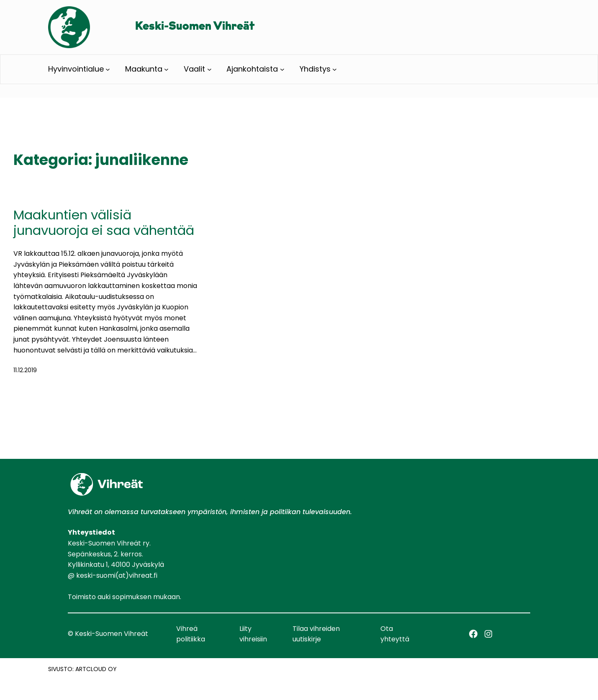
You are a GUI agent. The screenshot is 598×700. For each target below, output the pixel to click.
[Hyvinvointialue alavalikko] (108, 69)
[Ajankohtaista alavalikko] (282, 69)
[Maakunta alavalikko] (166, 69)
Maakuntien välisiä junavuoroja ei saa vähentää (104, 223)
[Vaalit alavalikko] (209, 69)
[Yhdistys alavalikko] (335, 69)
